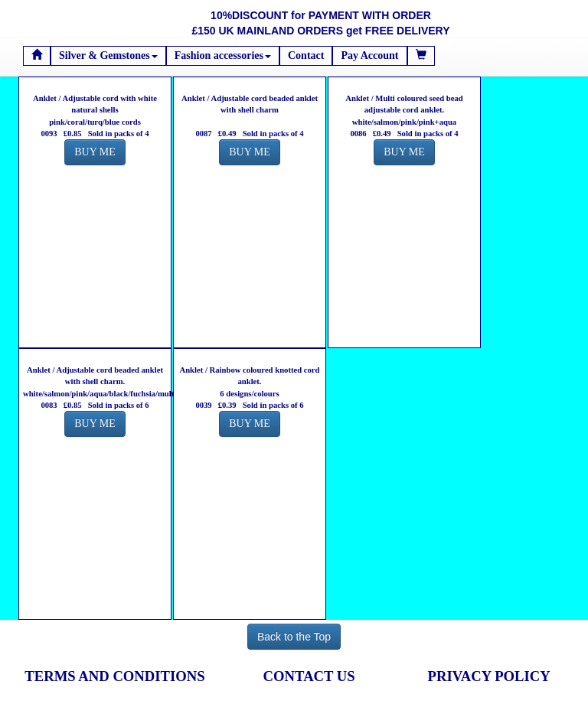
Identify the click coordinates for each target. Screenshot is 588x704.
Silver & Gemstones (108, 55)
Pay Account (369, 55)
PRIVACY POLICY (489, 676)
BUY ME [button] (95, 152)
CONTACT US (309, 676)
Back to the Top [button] (294, 637)
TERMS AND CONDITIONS (114, 676)
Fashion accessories (223, 55)
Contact (306, 55)
